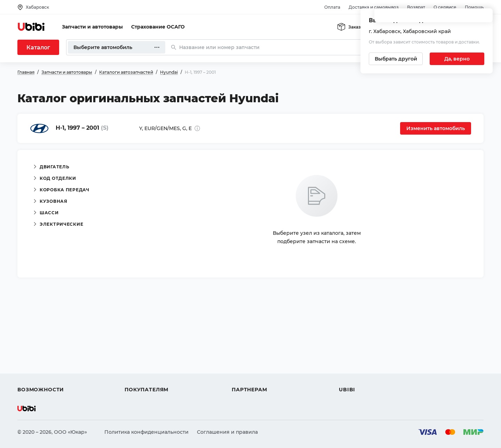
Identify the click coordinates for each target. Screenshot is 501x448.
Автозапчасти (35, 339)
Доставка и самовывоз (374, 7)
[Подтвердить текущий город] (457, 59)
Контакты (351, 352)
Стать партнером (254, 377)
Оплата (332, 7)
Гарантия (137, 377)
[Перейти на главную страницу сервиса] (31, 27)
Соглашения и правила (227, 432)
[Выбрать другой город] (396, 59)
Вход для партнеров (258, 365)
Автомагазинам (252, 352)
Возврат (416, 7)
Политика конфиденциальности (146, 432)
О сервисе (445, 7)
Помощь (474, 7)
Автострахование (40, 352)
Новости (350, 365)
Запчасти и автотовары (92, 27)
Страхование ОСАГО (158, 27)
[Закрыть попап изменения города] (484, 18)
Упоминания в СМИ (365, 377)
